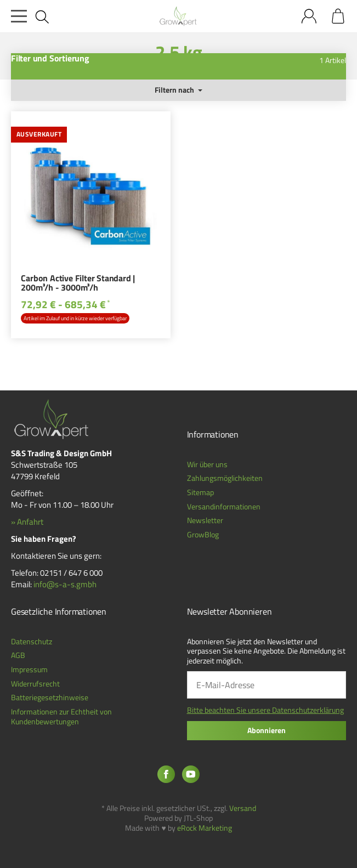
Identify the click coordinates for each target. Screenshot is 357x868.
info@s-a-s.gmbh (65, 584)
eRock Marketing (205, 828)
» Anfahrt (27, 522)
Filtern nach (178, 90)
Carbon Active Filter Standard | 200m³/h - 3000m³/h (78, 284)
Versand (243, 808)
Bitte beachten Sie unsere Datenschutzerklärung (265, 710)
